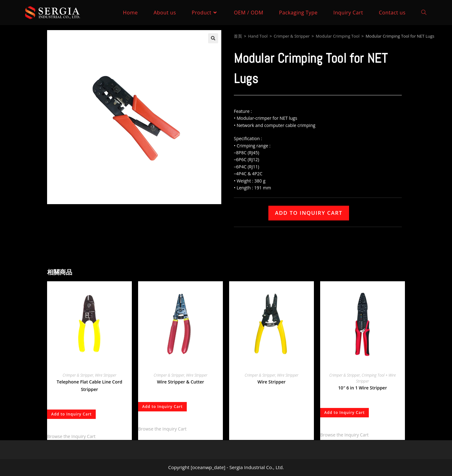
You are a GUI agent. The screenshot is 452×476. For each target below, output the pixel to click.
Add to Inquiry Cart (309, 213)
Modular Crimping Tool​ (338, 36)
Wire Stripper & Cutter (180, 382)
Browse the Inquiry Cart (71, 436)
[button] (213, 38)
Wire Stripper (272, 382)
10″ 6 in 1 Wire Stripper (362, 388)
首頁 (238, 36)
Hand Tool (258, 36)
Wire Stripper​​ (106, 375)
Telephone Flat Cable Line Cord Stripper (90, 386)
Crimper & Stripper (292, 36)
